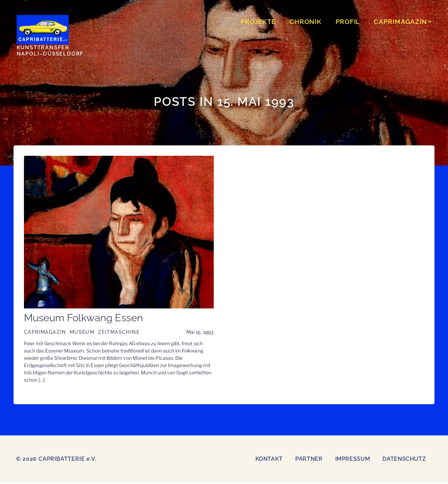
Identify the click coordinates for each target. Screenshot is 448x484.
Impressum (353, 460)
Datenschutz (404, 460)
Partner (309, 460)
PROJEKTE (259, 22)
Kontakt (269, 460)
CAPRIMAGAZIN (404, 22)
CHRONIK (306, 22)
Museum (81, 333)
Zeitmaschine (118, 333)
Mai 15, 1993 (200, 333)
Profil (349, 22)
